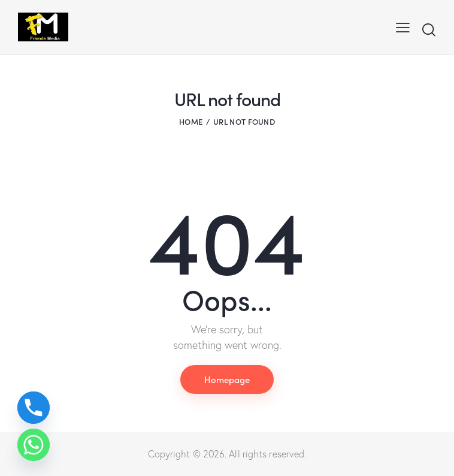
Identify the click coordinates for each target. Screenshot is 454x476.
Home (191, 121)
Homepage (227, 379)
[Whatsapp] (34, 445)
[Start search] (429, 30)
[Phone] (34, 408)
